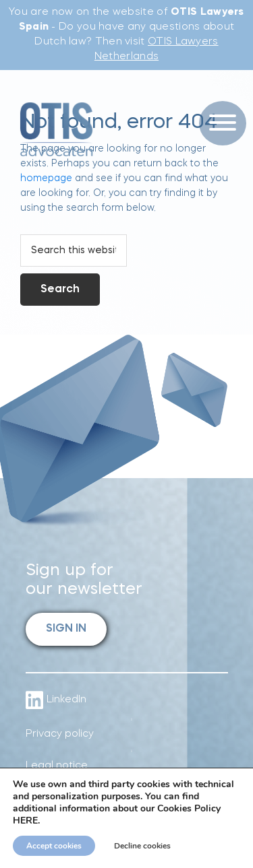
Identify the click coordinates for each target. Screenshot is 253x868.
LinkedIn (56, 700)
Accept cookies (54, 846)
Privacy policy (60, 734)
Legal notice (57, 766)
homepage (46, 178)
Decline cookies (142, 846)
